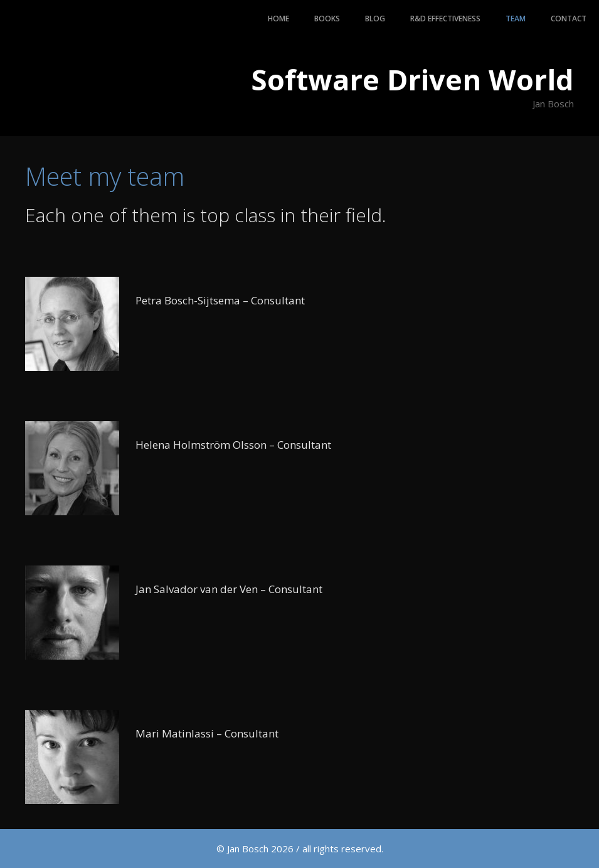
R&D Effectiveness (445, 19)
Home (278, 19)
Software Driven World (412, 79)
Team (516, 19)
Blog (375, 19)
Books (327, 19)
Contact (569, 19)
